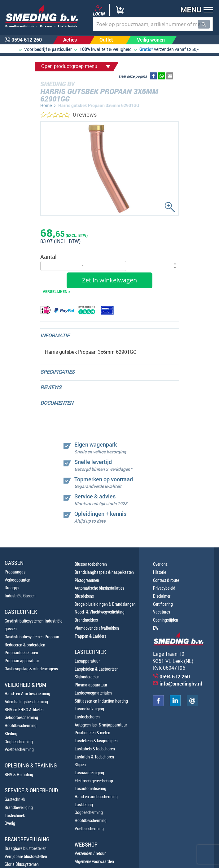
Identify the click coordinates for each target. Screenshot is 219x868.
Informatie (55, 335)
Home (46, 105)
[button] (195, 10)
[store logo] (39, 16)
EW (156, 628)
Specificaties (57, 372)
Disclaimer (162, 596)
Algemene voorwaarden (94, 861)
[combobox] (153, 24)
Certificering (163, 604)
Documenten (57, 403)
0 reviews (85, 115)
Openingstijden (166, 620)
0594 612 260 (175, 677)
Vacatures (162, 612)
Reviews (51, 387)
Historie (160, 572)
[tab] (110, 335)
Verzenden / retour (90, 853)
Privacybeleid (164, 588)
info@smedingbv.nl (181, 684)
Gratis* (146, 49)
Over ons (160, 564)
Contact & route (166, 580)
